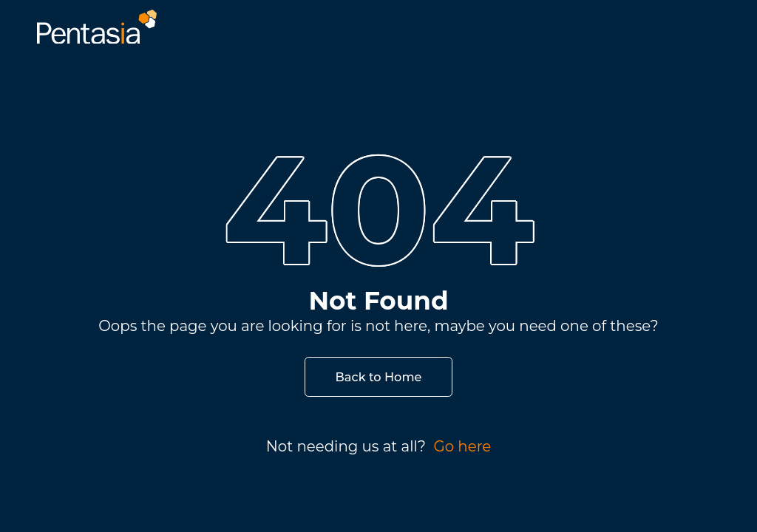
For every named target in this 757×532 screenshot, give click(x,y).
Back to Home (379, 377)
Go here (462, 446)
